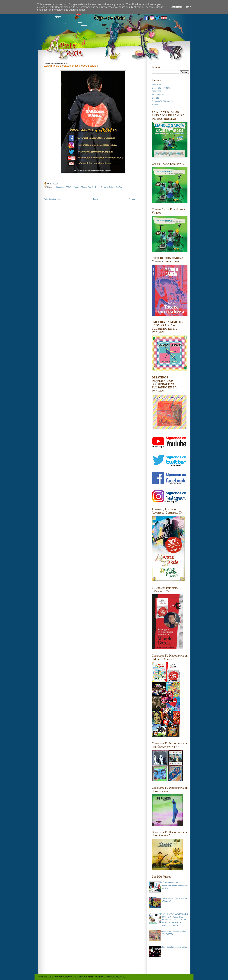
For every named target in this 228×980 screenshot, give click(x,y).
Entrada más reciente (53, 199)
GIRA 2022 (156, 91)
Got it (188, 7)
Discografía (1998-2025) (162, 88)
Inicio (95, 199)
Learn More (177, 7)
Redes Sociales (101, 187)
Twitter (112, 187)
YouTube (119, 187)
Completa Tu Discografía (162, 101)
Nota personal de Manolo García (174, 947)
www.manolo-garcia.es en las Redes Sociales (71, 66)
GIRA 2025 (156, 85)
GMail (68, 187)
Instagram (76, 187)
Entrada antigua (135, 199)
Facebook (60, 187)
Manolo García (87, 187)
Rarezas (155, 105)
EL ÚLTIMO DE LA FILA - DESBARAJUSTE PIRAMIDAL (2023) (174, 886)
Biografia (155, 98)
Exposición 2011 (159, 95)
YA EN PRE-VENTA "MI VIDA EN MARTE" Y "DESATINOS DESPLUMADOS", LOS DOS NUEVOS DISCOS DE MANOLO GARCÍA (174, 920)
